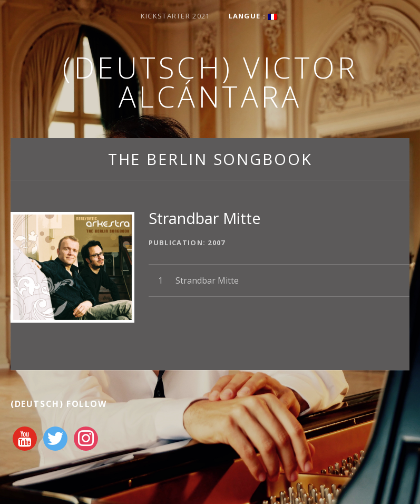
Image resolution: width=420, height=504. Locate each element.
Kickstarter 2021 (175, 16)
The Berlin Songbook (210, 159)
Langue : (253, 16)
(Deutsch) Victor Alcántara (210, 82)
